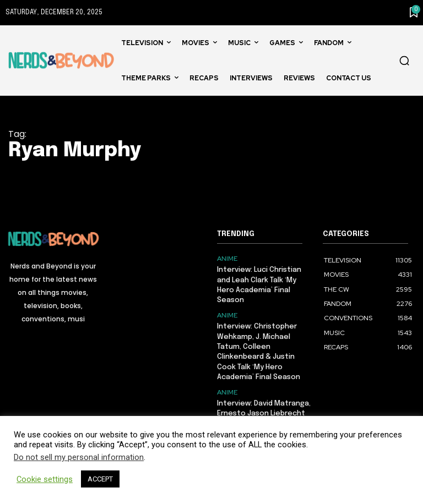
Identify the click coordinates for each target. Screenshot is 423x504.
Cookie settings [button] (45, 479)
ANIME (227, 259)
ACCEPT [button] (100, 479)
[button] (404, 61)
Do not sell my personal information (79, 457)
